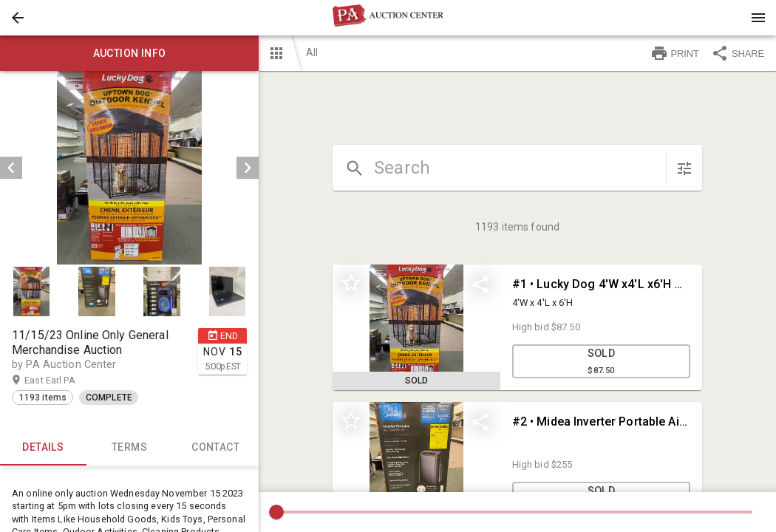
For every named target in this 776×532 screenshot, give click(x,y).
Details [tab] (43, 448)
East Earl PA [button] (64, 381)
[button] (18, 18)
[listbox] (129, 168)
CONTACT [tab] (215, 448)
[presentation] (388, 18)
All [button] (312, 52)
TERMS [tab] (130, 448)
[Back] (18, 18)
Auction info (129, 53)
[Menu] (758, 18)
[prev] (11, 168)
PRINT (675, 53)
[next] (248, 168)
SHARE (738, 53)
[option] (129, 168)
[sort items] (684, 168)
